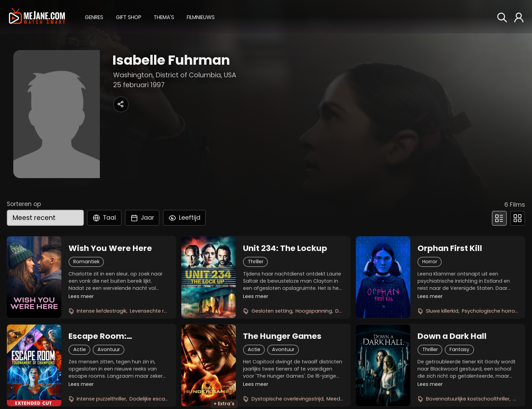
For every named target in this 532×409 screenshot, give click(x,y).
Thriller (256, 262)
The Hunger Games (282, 336)
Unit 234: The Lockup (285, 248)
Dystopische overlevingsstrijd (287, 399)
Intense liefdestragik (102, 311)
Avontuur (109, 349)
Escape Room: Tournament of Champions (100, 336)
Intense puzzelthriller (101, 399)
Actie (80, 349)
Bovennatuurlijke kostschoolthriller (468, 399)
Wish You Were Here (110, 248)
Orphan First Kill (450, 248)
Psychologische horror (489, 311)
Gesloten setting (272, 311)
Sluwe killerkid (442, 311)
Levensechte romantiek (159, 311)
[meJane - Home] (37, 17)
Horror (430, 262)
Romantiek (86, 262)
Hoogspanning (314, 311)
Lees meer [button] (81, 296)
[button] (94, 16)
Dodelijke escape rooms (159, 399)
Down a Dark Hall (452, 336)
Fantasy (459, 349)
